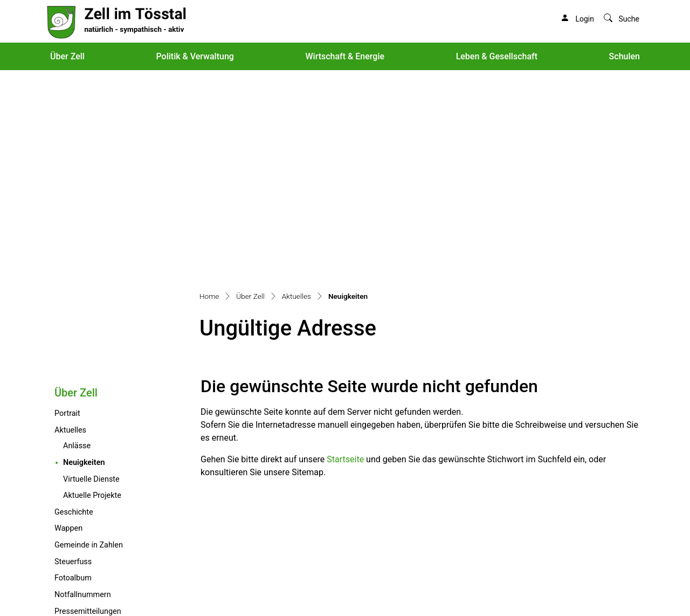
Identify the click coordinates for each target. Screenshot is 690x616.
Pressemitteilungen (88, 409)
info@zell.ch (69, 569)
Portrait (67, 211)
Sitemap (113, 589)
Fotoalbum (73, 375)
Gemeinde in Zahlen (89, 342)
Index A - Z (148, 589)
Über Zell (67, 56)
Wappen (68, 326)
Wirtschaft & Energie (345, 56)
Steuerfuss (73, 359)
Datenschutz (189, 589)
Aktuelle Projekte (92, 293)
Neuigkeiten (106, 259)
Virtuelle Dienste (91, 276)
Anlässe (77, 243)
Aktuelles (70, 227)
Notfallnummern (83, 392)
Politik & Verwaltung (195, 56)
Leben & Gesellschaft (497, 56)
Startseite (345, 256)
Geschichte (74, 309)
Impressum (232, 589)
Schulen (625, 56)
